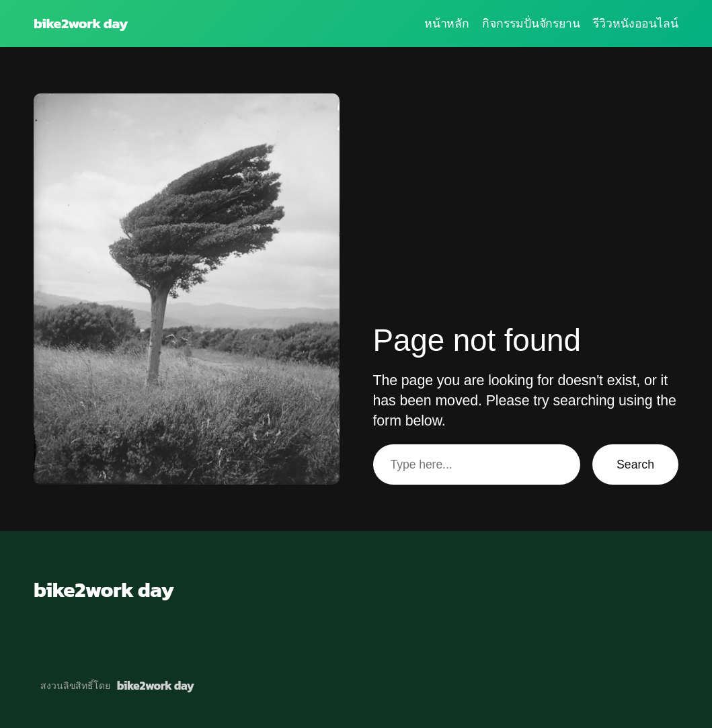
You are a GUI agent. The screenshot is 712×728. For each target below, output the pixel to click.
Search (635, 464)
